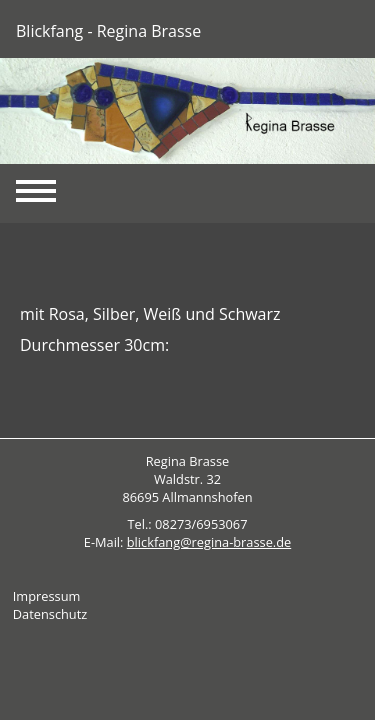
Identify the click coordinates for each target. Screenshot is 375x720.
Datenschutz (50, 614)
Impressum (47, 596)
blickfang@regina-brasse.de (209, 542)
